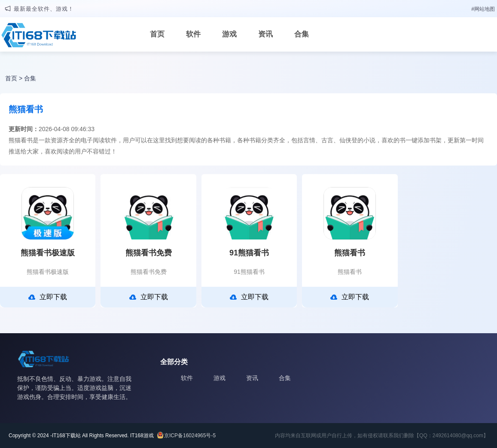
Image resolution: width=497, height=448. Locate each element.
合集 (302, 34)
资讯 (265, 34)
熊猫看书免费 (149, 253)
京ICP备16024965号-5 (190, 436)
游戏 (229, 34)
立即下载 (48, 297)
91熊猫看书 (249, 253)
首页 (157, 34)
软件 (193, 34)
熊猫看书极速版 (48, 253)
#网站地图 (483, 9)
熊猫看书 (350, 253)
